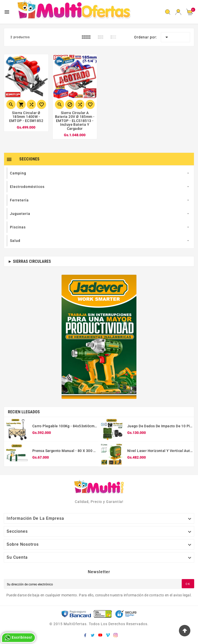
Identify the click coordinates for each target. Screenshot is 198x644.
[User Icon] (178, 12)
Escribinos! (18, 638)
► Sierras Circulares (29, 261)
